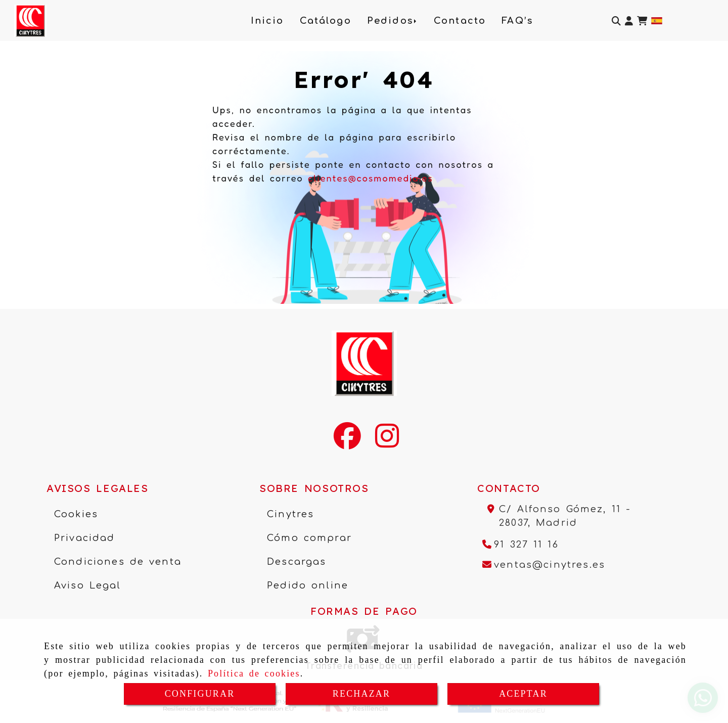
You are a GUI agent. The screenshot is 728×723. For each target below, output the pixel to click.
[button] (629, 21)
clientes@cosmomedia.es (371, 178)
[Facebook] (347, 442)
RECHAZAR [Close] (361, 694)
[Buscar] (616, 21)
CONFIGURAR (200, 694)
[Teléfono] (520, 545)
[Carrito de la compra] (642, 21)
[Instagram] (387, 442)
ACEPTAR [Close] (523, 694)
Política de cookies (254, 673)
